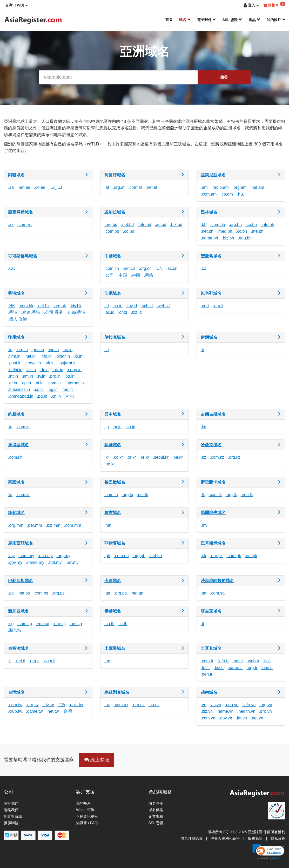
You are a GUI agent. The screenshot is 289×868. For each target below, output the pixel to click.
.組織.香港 (76, 312)
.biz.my (72, 562)
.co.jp (130, 427)
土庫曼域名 (115, 648)
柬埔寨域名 (18, 445)
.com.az (25, 225)
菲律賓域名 (115, 543)
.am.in (28, 376)
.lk (203, 495)
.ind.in (53, 350)
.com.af (135, 187)
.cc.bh (242, 231)
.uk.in (50, 363)
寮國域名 (16, 482)
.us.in (39, 389)
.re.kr (144, 457)
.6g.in (69, 376)
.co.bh (251, 225)
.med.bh (225, 231)
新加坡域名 (18, 611)
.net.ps (24, 593)
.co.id (117, 306)
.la (10, 495)
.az (11, 225)
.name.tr (235, 668)
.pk (203, 556)
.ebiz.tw (76, 705)
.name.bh (209, 238)
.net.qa (137, 593)
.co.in (68, 350)
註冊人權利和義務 (225, 838)
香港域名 (16, 293)
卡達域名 (113, 581)
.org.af (119, 187)
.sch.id (147, 306)
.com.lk (215, 495)
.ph (107, 556)
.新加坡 (15, 630)
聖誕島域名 (211, 256)
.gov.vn (225, 718)
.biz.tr (219, 668)
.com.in (54, 383)
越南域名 (209, 692)
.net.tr (238, 661)
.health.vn (246, 711)
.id (107, 306)
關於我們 (11, 803)
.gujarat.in (68, 363)
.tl (10, 661)
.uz (107, 705)
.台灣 (67, 711)
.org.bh (235, 225)
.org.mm (16, 525)
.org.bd (111, 225)
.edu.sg (42, 624)
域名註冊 (156, 803)
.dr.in (44, 370)
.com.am (209, 194)
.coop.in (74, 370)
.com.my (26, 556)
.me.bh (257, 231)
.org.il (218, 306)
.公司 (109, 275)
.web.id (163, 306)
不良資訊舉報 (87, 816)
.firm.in (14, 356)
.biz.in (58, 370)
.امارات (55, 187)
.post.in (15, 363)
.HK (12, 306)
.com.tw (15, 705)
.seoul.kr (161, 457)
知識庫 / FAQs (88, 823)
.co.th (109, 624)
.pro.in (55, 376)
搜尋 (224, 77)
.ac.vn (216, 705)
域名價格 (156, 810)
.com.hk (26, 306)
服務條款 (255, 838)
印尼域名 (113, 293)
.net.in (30, 356)
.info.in (46, 356)
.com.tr (207, 661)
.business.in (19, 389)
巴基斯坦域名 (213, 543)
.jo (10, 427)
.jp (107, 427)
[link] (268, 852)
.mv (204, 525)
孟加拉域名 (115, 212)
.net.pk (251, 556)
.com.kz (217, 457)
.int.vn (241, 718)
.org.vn (266, 705)
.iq (107, 350)
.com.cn (112, 268)
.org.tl (34, 661)
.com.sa (217, 593)
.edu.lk (247, 495)
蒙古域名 (113, 513)
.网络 (149, 275)
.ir (202, 350)
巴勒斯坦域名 (21, 581)
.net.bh (207, 231)
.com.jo (23, 427)
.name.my (35, 562)
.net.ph (155, 556)
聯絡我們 (11, 810)
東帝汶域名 (18, 648)
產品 (254, 20)
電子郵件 (207, 20)
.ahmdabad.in (21, 396)
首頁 (169, 19)
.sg (11, 624)
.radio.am (220, 187)
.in (10, 350)
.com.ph (121, 556)
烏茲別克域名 (117, 692)
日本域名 (113, 414)
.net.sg (76, 624)
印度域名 (16, 337)
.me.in (67, 389)
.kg (203, 427)
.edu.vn (232, 705)
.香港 (13, 312)
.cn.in (56, 396)
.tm (107, 661)
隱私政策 (278, 838)
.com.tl (49, 661)
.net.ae (24, 187)
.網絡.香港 (31, 312)
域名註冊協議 (192, 838)
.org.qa (120, 593)
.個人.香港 (18, 319)
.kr (107, 457)
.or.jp (117, 427)
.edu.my (45, 556)
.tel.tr (205, 668)
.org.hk (60, 306)
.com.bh (218, 225)
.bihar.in (63, 356)
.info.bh (267, 225)
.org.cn (145, 268)
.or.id (123, 312)
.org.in (22, 350)
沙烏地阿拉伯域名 (217, 581)
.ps (11, 593)
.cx (203, 268)
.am (204, 187)
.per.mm (35, 525)
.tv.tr (267, 661)
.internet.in (74, 383)
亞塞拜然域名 (21, 212)
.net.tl (20, 661)
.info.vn (249, 705)
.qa (107, 593)
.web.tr (253, 661)
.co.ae (40, 187)
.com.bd (112, 231)
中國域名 (113, 256)
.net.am (257, 187)
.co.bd (129, 231)
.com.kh (15, 457)
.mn (108, 525)
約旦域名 (16, 414)
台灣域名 (16, 692)
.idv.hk (75, 306)
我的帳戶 (276, 20)
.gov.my (15, 562)
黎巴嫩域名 (115, 482)
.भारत (69, 396)
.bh (204, 225)
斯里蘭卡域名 (213, 482)
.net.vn (257, 718)
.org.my (63, 556)
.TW (61, 705)
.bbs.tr (267, 668)
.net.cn (129, 268)
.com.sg (25, 624)
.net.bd (127, 225)
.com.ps (41, 593)
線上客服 (97, 760)
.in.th (123, 624)
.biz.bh (228, 238)
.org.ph (139, 556)
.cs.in (31, 370)
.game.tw (34, 711)
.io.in (78, 356)
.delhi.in (15, 370)
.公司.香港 (53, 312)
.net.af (151, 187)
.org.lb (127, 495)
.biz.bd (176, 225)
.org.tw (32, 705)
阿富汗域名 (115, 175)
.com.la (23, 495)
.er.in (13, 383)
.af (107, 187)
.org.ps (58, 593)
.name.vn (225, 711)
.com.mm (73, 525)
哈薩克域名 (211, 445)
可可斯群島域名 (23, 256)
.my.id (132, 306)
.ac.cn (172, 268)
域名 (185, 20)
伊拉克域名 (115, 337)
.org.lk (231, 495)
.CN (159, 268)
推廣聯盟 (11, 823)
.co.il (205, 306)
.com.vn (208, 718)
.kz (203, 457)
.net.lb (143, 495)
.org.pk (216, 556)
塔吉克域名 (211, 611)
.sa (203, 593)
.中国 (122, 275)
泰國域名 (113, 611)
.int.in (13, 376)
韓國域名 (113, 445)
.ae (11, 187)
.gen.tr (207, 674)
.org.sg (59, 624)
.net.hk (43, 306)
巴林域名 (209, 212)
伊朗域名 (209, 337)
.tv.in (41, 376)
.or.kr (131, 457)
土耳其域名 (211, 648)
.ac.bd (161, 225)
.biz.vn (207, 711)
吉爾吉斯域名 (213, 414)
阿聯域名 (16, 175)
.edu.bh (245, 238)
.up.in (26, 383)
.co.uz (154, 705)
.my (11, 556)
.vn (203, 705)
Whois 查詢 (85, 810)
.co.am (227, 194)
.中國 (136, 275)
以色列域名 (211, 293)
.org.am (239, 187)
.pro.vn (266, 711)
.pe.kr (178, 457)
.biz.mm (53, 525)
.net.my (55, 562)
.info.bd (144, 225)
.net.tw (53, 711)
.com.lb (111, 495)
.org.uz (138, 705)
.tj (202, 624)
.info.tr (223, 661)
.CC (12, 268)
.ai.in (39, 383)
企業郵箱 (156, 816)
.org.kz (234, 457)
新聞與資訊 (13, 816)
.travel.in (33, 363)
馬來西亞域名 (21, 543)
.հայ (241, 194)
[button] (17, 5)
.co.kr (118, 457)
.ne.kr (110, 464)
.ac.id (109, 312)
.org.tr (252, 668)
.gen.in (38, 350)
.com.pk (234, 556)
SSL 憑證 (232, 20)
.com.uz (121, 705)
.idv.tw (48, 705)
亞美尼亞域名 (213, 175)
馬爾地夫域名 (213, 513)
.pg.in (42, 396)
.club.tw (15, 711)
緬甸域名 (16, 513)
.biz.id (136, 312)
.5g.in (53, 389)
